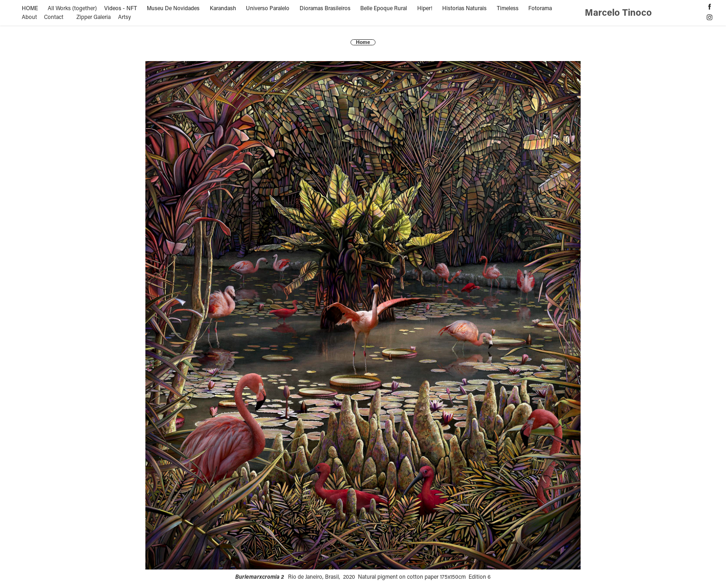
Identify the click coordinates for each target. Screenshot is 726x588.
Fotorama (540, 8)
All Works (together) (72, 8)
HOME (30, 8)
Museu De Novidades (173, 8)
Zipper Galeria (94, 17)
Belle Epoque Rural (384, 8)
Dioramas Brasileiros (325, 8)
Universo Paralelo (268, 8)
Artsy (125, 17)
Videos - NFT (121, 8)
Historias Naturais (464, 8)
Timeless (508, 8)
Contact (54, 17)
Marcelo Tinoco (620, 12)
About (29, 17)
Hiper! (425, 8)
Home (363, 42)
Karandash (223, 8)
